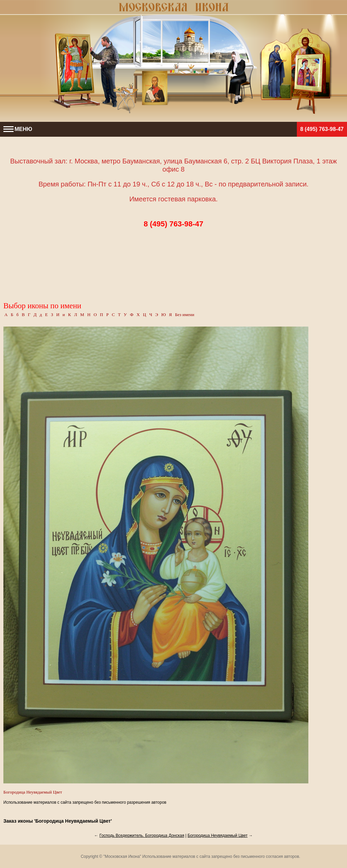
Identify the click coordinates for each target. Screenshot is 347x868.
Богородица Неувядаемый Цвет (217, 836)
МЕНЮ (18, 129)
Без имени (185, 315)
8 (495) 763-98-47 (322, 129)
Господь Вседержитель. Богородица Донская (142, 836)
